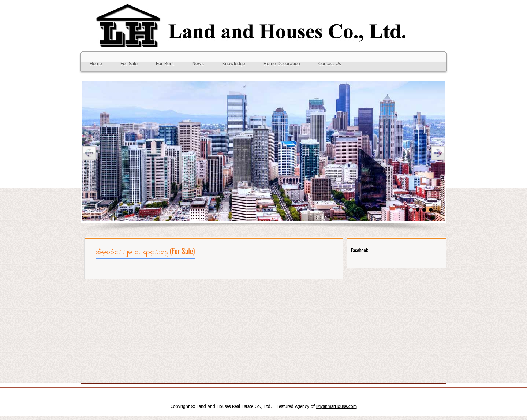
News (198, 64)
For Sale (129, 64)
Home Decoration (282, 64)
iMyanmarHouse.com (337, 407)
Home (96, 64)
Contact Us (330, 64)
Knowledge (234, 64)
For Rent (165, 64)
